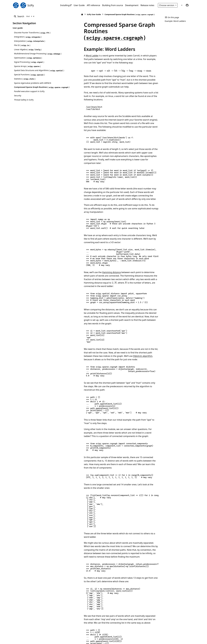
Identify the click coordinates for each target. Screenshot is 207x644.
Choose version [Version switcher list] (167, 5)
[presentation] (111, 64)
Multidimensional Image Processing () (30, 55)
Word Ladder (72, 49)
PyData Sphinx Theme (176, 638)
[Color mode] (182, 5)
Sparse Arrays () (27, 69)
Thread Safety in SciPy (24, 109)
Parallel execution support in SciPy (29, 101)
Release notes (147, 5)
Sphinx (30, 640)
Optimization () (28, 61)
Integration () (28, 37)
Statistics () (25, 85)
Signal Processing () (29, 65)
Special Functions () (29, 81)
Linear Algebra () (28, 50)
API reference (93, 5)
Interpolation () (30, 41)
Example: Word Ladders (175, 21)
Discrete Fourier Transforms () (32, 33)
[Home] (62, 14)
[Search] (24, 16)
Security (18, 105)
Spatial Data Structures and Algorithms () (31, 75)
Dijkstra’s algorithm (77, 322)
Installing (65, 5)
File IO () (22, 45)
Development (132, 5)
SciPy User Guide (73, 14)
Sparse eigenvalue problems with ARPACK (33, 89)
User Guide (79, 5)
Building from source (113, 5)
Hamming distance (91, 245)
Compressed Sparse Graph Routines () (30, 95)
